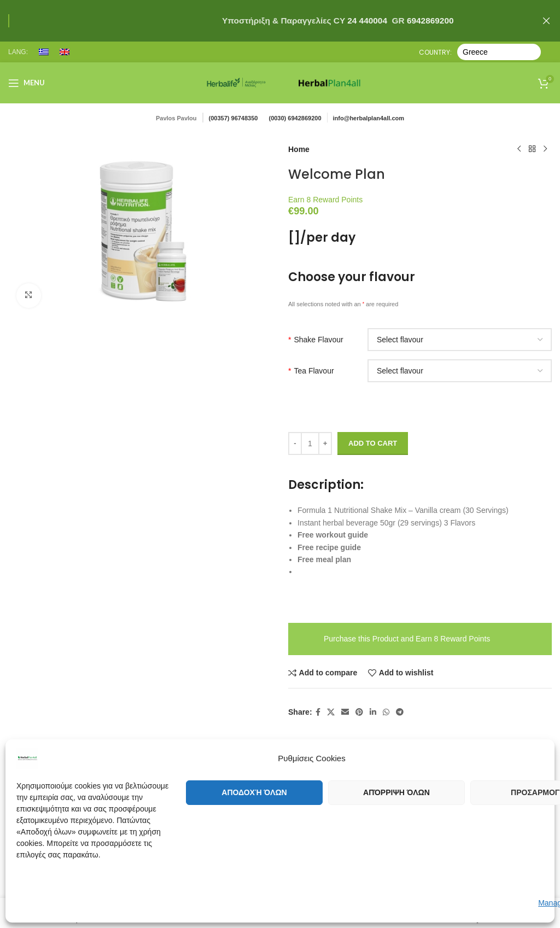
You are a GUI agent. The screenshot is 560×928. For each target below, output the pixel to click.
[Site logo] (236, 82)
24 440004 (366, 21)
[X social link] (331, 712)
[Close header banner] (546, 21)
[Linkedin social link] (373, 712)
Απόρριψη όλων (396, 792)
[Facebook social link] (318, 712)
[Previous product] (519, 149)
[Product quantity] (310, 443)
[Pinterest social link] (359, 712)
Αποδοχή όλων (254, 792)
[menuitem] (44, 52)
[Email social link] (345, 712)
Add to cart (373, 443)
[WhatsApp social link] (386, 712)
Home (299, 149)
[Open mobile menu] (27, 83)
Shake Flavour (316, 340)
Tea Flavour (311, 371)
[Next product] (545, 149)
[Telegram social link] (400, 712)
